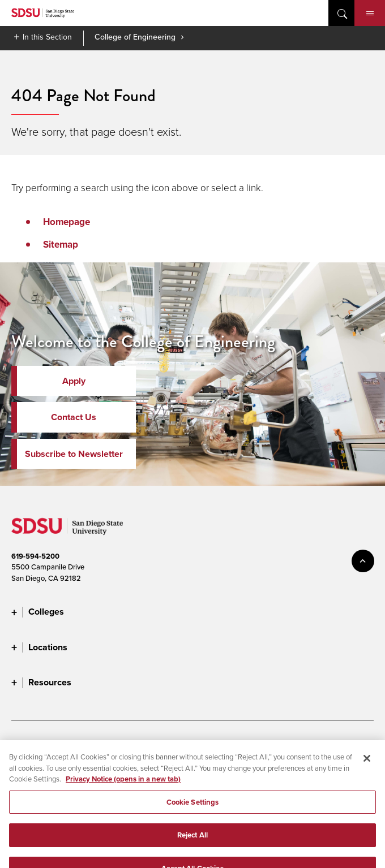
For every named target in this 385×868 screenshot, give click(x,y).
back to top (363, 561)
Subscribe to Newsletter (74, 454)
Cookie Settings (259, 744)
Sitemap (61, 245)
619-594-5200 (35, 556)
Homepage (67, 222)
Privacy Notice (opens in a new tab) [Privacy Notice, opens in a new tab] (123, 786)
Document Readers (95, 744)
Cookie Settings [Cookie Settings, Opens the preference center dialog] (193, 809)
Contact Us (74, 417)
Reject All (192, 842)
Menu (370, 14)
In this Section (47, 37)
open (341, 13)
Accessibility (31, 744)
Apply (74, 381)
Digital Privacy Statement (179, 744)
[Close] (367, 765)
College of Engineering (135, 37)
